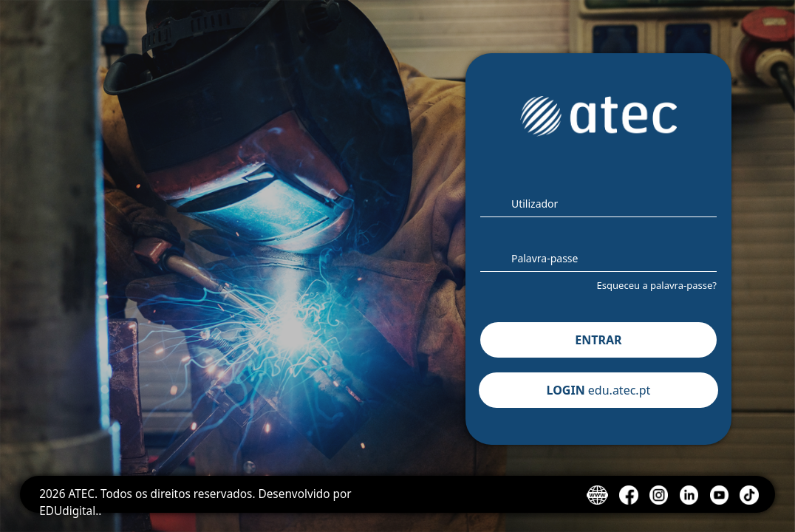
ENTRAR (598, 340)
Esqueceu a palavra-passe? (657, 285)
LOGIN (599, 390)
